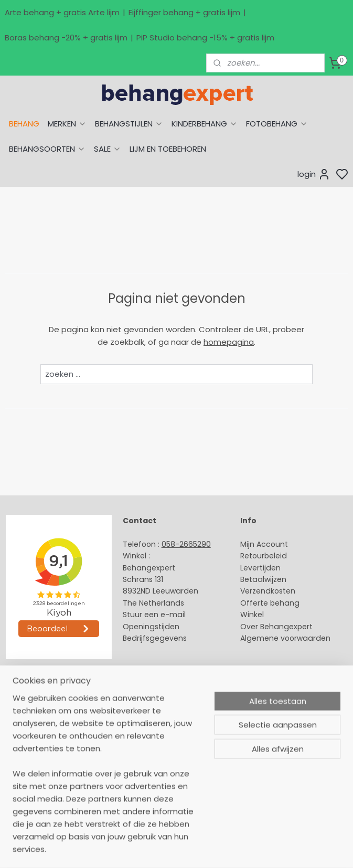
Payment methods (158, 710)
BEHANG (24, 124)
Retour (252, 556)
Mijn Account (264, 544)
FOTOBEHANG (277, 124)
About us (139, 698)
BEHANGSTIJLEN (129, 124)
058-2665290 (186, 544)
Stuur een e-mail (155, 615)
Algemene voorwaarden (285, 638)
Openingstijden (151, 627)
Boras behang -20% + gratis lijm (66, 38)
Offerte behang (270, 603)
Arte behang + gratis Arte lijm (62, 12)
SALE (108, 149)
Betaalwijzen (263, 579)
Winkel (252, 615)
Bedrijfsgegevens (155, 638)
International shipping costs (174, 722)
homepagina (229, 342)
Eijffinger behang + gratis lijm (184, 12)
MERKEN (67, 124)
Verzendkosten (268, 591)
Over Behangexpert (276, 627)
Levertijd (256, 568)
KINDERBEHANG (205, 124)
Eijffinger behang (36, 722)
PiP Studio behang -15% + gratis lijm (205, 38)
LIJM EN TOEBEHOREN (168, 149)
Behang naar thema (43, 698)
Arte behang (28, 710)
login (314, 174)
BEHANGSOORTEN (47, 149)
